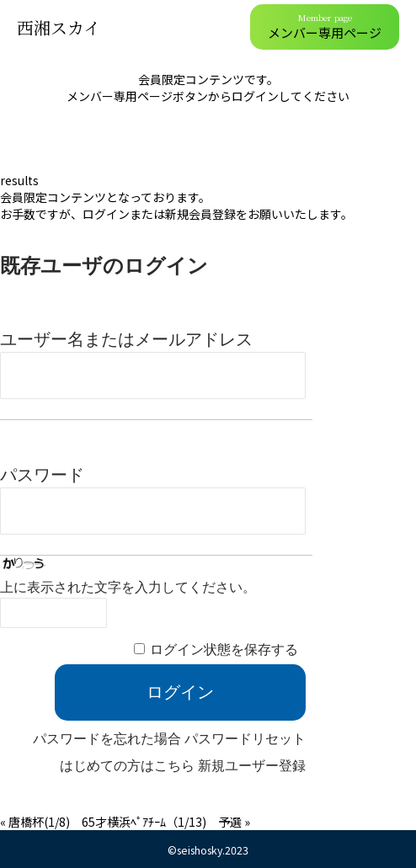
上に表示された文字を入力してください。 (128, 587)
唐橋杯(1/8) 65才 (58, 822)
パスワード (42, 475)
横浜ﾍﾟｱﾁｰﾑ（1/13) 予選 (174, 822)
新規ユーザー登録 (252, 766)
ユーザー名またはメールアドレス (126, 339)
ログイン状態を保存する (224, 650)
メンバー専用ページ (325, 26)
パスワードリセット (245, 739)
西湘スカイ (59, 27)
